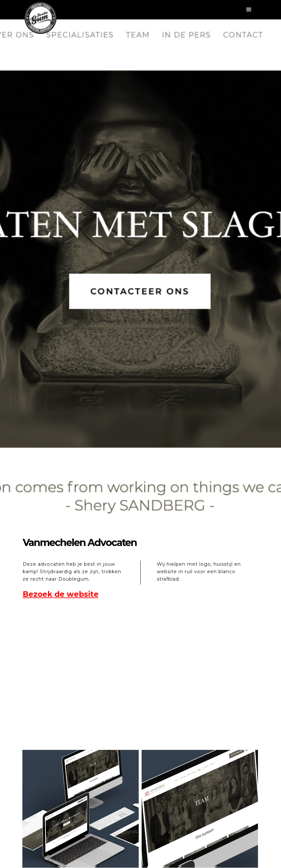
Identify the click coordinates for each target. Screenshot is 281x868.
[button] (141, 10)
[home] (41, 18)
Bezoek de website (61, 594)
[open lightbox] (81, 808)
